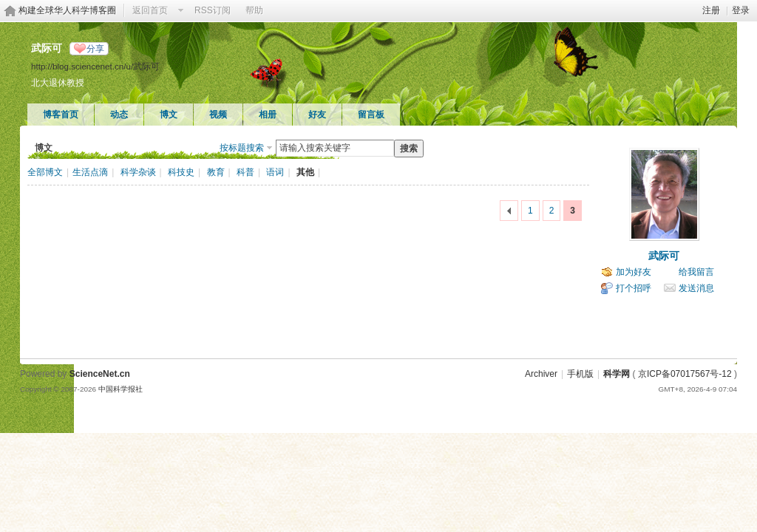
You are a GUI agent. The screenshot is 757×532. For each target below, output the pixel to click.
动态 (119, 115)
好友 (317, 115)
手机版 (580, 374)
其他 (305, 172)
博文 (169, 115)
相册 (268, 115)
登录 (741, 10)
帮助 (254, 10)
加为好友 (634, 272)
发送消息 (696, 288)
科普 (245, 172)
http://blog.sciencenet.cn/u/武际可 (95, 66)
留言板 (371, 115)
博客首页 (61, 115)
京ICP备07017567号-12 (685, 374)
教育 (216, 172)
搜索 (409, 149)
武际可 (664, 256)
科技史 (181, 172)
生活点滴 (90, 172)
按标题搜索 (242, 148)
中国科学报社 (120, 389)
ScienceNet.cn (100, 374)
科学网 (617, 374)
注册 (711, 10)
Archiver (541, 374)
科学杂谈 (138, 172)
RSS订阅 (213, 10)
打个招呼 (634, 288)
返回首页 (150, 10)
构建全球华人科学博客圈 (67, 10)
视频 (218, 115)
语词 (275, 172)
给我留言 (696, 272)
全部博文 (45, 172)
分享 (95, 49)
